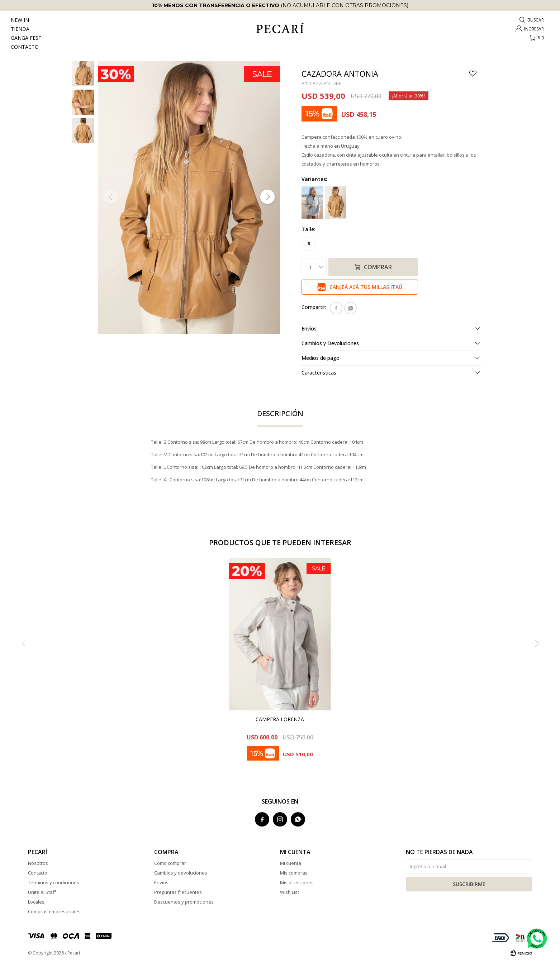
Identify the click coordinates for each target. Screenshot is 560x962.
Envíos (161, 882)
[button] (532, 20)
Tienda (20, 29)
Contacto (25, 47)
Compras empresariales (54, 911)
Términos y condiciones (54, 882)
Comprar (378, 267)
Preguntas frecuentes (178, 892)
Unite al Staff (42, 892)
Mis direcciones (297, 882)
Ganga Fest (26, 38)
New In (20, 20)
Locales (36, 902)
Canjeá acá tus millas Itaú (366, 287)
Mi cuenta (291, 863)
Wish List (290, 892)
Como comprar (170, 863)
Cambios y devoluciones (181, 873)
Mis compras (294, 873)
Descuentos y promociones (184, 902)
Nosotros (38, 863)
